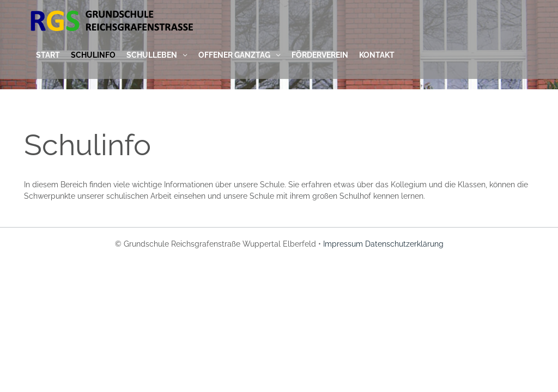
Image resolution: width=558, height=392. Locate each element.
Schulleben (152, 55)
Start (48, 55)
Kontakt (377, 55)
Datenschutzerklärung (404, 244)
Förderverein (320, 55)
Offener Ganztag (234, 55)
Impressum (343, 244)
